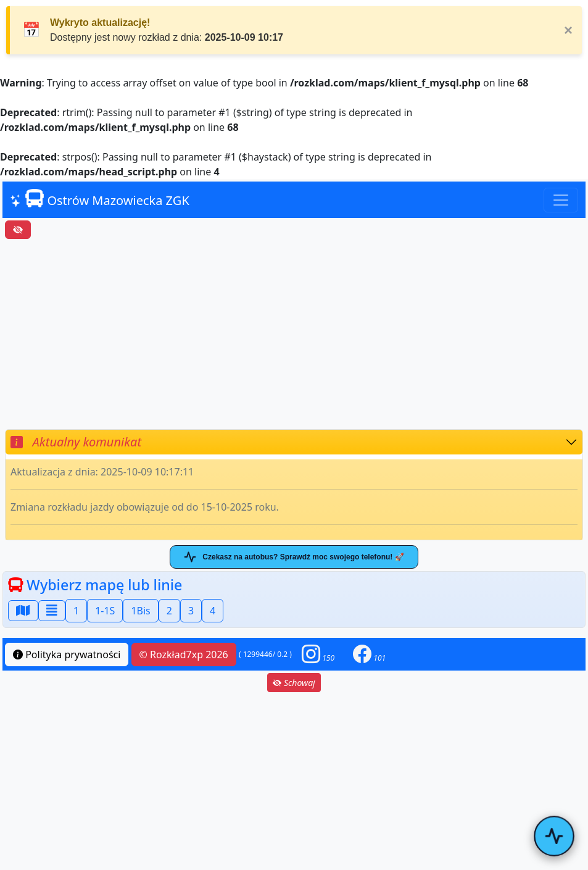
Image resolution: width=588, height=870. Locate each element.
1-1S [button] (105, 611)
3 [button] (191, 611)
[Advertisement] (294, 334)
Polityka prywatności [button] (67, 655)
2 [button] (169, 611)
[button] (318, 654)
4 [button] (213, 611)
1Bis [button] (140, 611)
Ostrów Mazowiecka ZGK (100, 199)
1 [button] (76, 611)
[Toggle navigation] (561, 200)
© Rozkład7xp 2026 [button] (184, 655)
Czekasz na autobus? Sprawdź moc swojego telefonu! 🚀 (294, 557)
